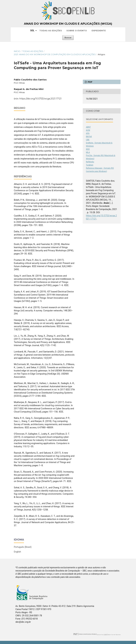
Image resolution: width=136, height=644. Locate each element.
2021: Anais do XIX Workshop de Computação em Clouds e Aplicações (55, 54)
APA (88, 133)
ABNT (88, 127)
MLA (88, 152)
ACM (88, 130)
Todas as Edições (51, 31)
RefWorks (90, 162)
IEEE (88, 149)
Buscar (68, 38)
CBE (88, 140)
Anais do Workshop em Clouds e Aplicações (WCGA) (68, 24)
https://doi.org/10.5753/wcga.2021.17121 (40, 99)
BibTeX (89, 137)
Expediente (99, 31)
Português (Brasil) (23, 547)
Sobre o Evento (77, 31)
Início (17, 51)
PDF (90, 82)
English (17, 552)
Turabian (90, 165)
